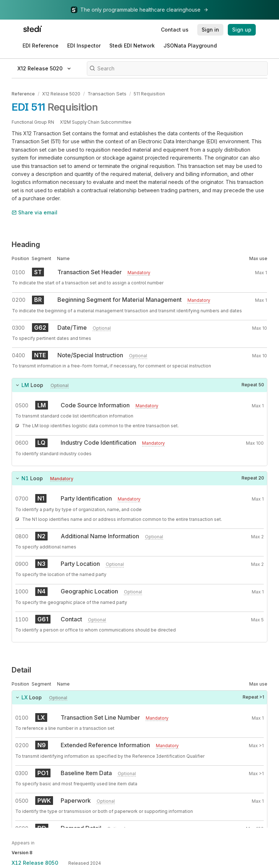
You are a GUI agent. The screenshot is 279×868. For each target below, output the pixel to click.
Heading (26, 244)
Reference (23, 93)
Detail (21, 670)
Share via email (35, 212)
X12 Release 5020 (61, 93)
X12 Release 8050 (35, 863)
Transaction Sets (106, 93)
